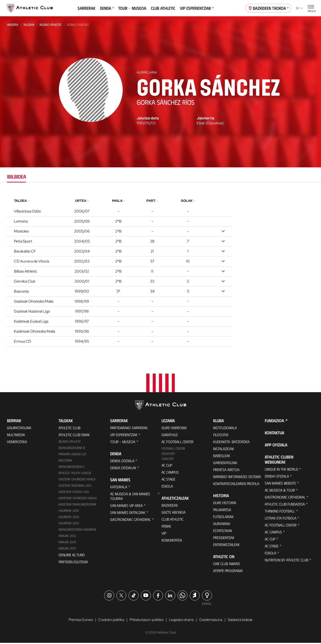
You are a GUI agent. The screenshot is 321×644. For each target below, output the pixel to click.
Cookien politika (111, 621)
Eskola (167, 487)
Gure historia (225, 504)
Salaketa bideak (240, 621)
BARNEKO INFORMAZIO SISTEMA (237, 478)
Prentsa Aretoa (226, 471)
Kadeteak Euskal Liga (74, 493)
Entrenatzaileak (226, 546)
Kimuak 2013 (67, 543)
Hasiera (13, 25)
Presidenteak (224, 539)
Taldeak (29, 25)
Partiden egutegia (73, 563)
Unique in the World (281, 470)
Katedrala (119, 488)
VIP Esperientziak (197, 8)
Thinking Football (280, 512)
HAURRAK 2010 (69, 518)
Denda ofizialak (123, 469)
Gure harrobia (174, 429)
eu (299, 8)
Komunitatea (172, 541)
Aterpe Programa (228, 572)
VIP (164, 534)
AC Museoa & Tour (280, 491)
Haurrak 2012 (69, 511)
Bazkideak (170, 506)
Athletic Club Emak (74, 436)
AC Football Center (177, 443)
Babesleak (222, 457)
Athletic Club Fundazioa (285, 505)
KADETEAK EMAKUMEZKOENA (77, 505)
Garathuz (170, 436)
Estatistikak (223, 532)
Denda (107, 8)
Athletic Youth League (75, 474)
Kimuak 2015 (67, 549)
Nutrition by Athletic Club (286, 561)
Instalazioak (224, 450)
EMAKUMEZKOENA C (72, 468)
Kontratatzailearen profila (236, 485)
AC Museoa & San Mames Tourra (130, 497)
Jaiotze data (148, 118)
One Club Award (227, 565)
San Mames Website (280, 484)
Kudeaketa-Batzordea (231, 443)
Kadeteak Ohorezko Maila (78, 499)
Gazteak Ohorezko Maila (77, 480)
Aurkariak (222, 525)
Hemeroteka (17, 443)
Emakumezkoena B (72, 449)
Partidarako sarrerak (129, 429)
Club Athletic (163, 8)
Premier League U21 (73, 455)
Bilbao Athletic (51, 25)
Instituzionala (225, 429)
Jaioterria (205, 118)
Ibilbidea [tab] (17, 176)
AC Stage (168, 480)
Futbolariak (223, 518)
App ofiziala (276, 446)
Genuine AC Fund (72, 556)
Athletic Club (69, 429)
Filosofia (221, 436)
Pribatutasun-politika (147, 621)
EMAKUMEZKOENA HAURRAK (77, 530)
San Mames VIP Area (126, 507)
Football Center (173, 450)
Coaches (168, 460)
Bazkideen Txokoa (268, 8)
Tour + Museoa (132, 8)
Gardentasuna (225, 464)
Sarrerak (86, 8)
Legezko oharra (181, 621)
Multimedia (16, 436)
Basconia (65, 461)
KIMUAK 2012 (67, 537)
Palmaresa (222, 511)
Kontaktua (275, 434)
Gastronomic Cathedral (131, 521)
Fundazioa (274, 422)
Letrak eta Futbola (281, 519)
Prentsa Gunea (81, 621)
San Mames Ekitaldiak (128, 514)
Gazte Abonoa (174, 513)
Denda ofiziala (122, 462)
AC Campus (170, 473)
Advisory (168, 455)
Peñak (166, 527)
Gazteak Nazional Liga (75, 487)
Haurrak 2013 (69, 524)
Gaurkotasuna (19, 429)
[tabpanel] (160, 271)
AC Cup (167, 466)
